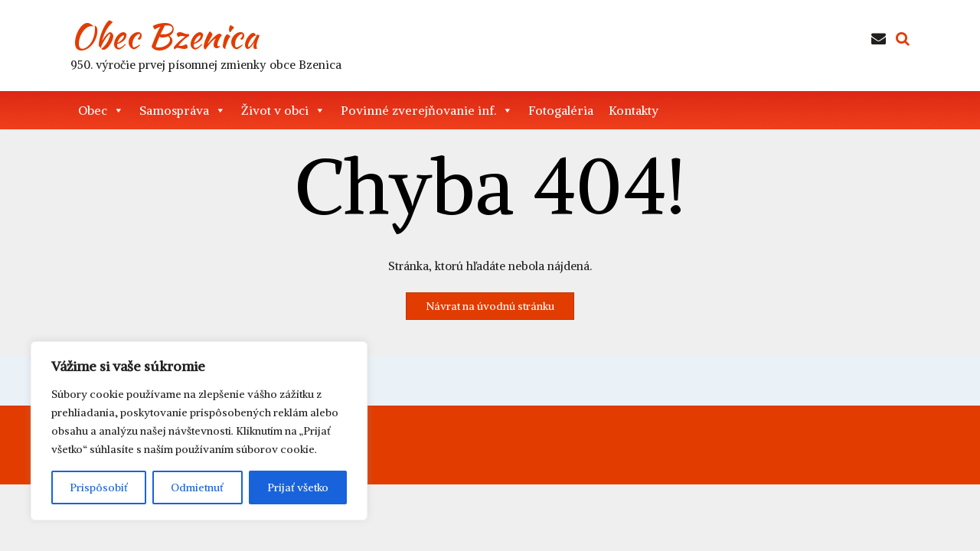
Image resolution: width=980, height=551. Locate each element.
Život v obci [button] (283, 110)
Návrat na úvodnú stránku (490, 306)
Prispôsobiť (99, 487)
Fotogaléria (561, 110)
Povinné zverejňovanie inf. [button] (427, 110)
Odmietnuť (197, 487)
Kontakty (634, 110)
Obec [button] (101, 110)
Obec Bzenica (164, 36)
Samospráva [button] (183, 110)
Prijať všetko (298, 487)
